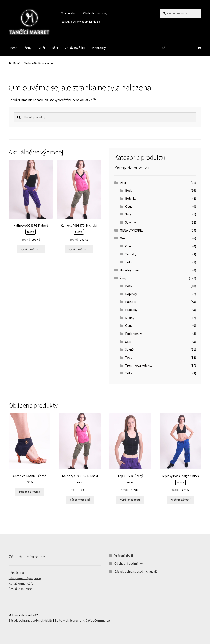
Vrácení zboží (69, 13)
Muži (42, 48)
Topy (129, 357)
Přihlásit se (17, 573)
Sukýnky (131, 222)
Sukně (129, 349)
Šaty (128, 214)
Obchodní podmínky (96, 13)
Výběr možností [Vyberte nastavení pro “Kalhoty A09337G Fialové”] (31, 249)
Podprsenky (133, 334)
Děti (55, 48)
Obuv (129, 206)
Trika (129, 262)
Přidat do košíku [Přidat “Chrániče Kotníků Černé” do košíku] (30, 492)
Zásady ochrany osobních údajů (81, 22)
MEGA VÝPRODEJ (132, 230)
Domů (17, 63)
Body (129, 190)
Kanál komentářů (21, 583)
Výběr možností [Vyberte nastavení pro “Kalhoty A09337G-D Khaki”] (79, 249)
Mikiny (130, 318)
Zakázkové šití (75, 48)
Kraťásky (131, 310)
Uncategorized (130, 270)
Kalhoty (131, 302)
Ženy (28, 48)
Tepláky (131, 254)
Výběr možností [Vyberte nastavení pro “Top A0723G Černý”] (130, 500)
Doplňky (131, 294)
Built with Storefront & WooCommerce (82, 620)
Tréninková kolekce (139, 365)
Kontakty (99, 48)
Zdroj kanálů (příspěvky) (26, 578)
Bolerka (131, 198)
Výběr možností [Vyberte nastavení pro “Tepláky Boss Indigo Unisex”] (180, 500)
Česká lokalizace (20, 589)
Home (13, 48)
